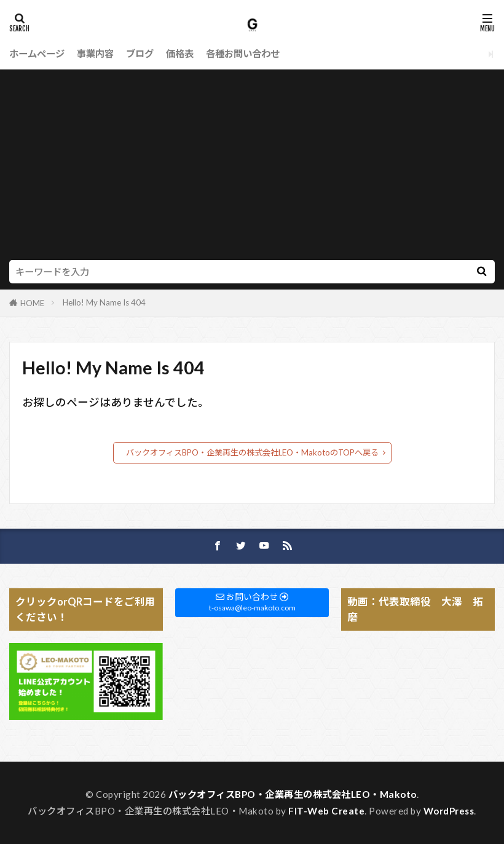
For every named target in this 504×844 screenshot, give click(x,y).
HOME (32, 303)
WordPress (449, 811)
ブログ (140, 53)
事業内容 (95, 53)
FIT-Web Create (326, 811)
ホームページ (37, 53)
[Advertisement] (252, 168)
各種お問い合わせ (243, 53)
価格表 (180, 53)
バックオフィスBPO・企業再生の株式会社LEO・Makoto (293, 794)
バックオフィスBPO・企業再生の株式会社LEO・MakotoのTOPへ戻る (252, 452)
